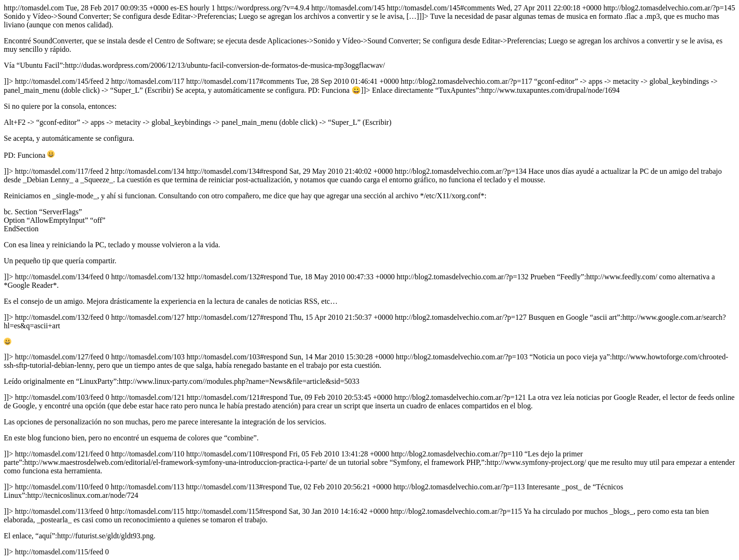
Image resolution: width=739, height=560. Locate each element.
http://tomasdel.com (369, 280)
